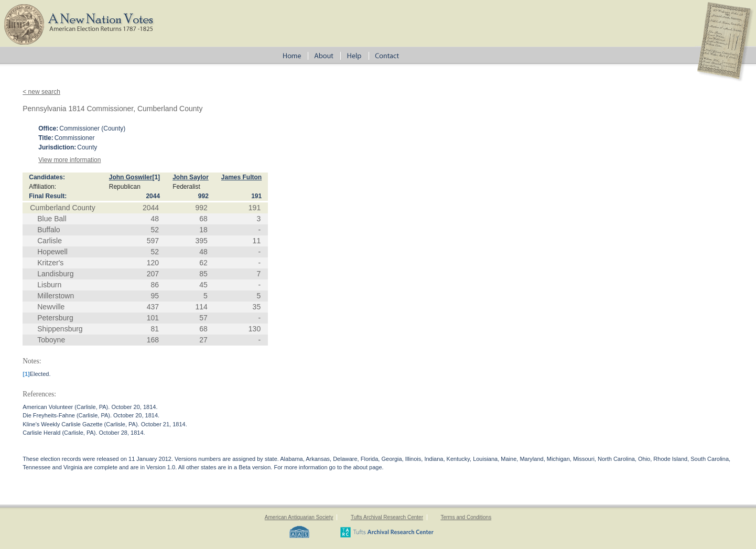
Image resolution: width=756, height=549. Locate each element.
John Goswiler (131, 177)
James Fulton (241, 177)
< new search (41, 92)
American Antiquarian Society (299, 517)
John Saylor (191, 177)
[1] (156, 177)
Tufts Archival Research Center (387, 517)
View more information (69, 160)
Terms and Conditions (466, 517)
